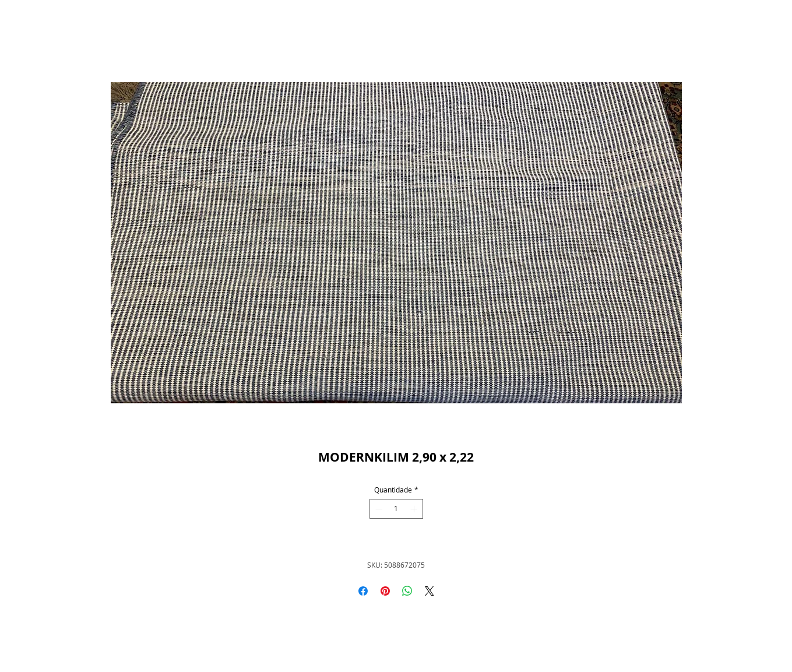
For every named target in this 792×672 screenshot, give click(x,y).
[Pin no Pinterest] (385, 591)
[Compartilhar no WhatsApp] (407, 591)
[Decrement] (378, 509)
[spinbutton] (396, 509)
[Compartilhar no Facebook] (363, 591)
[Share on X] (430, 591)
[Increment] (415, 509)
